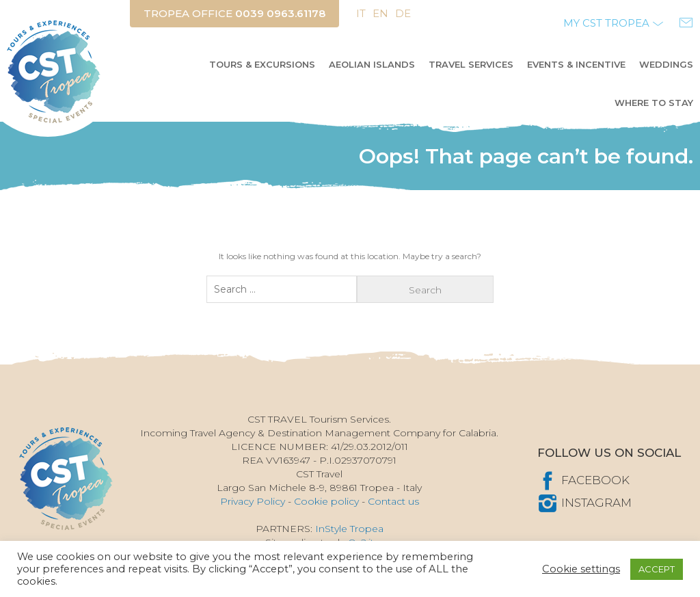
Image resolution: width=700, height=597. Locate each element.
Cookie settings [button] (581, 569)
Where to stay (654, 103)
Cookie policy (326, 501)
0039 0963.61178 (280, 13)
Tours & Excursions (262, 64)
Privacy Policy (253, 501)
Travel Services (471, 64)
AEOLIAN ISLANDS (372, 64)
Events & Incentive (576, 64)
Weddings (666, 64)
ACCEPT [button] (657, 569)
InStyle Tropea (349, 529)
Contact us (393, 501)
